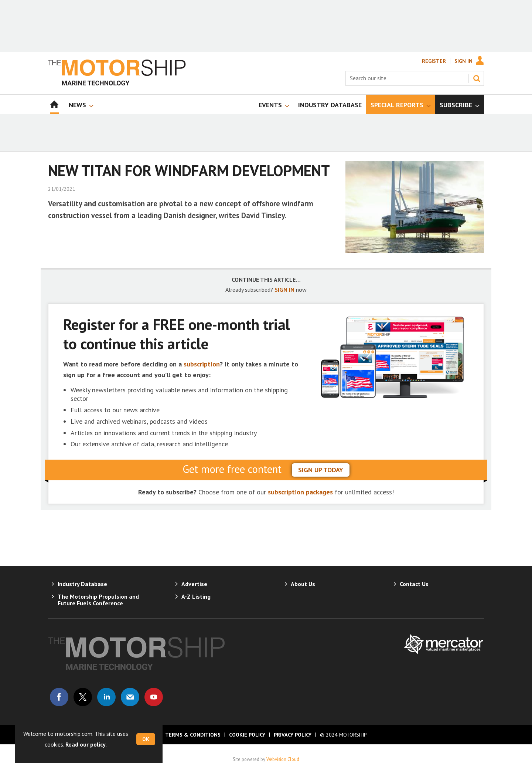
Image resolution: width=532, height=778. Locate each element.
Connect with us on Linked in (106, 697)
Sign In (463, 61)
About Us (303, 584)
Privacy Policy (293, 735)
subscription (202, 364)
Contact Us (414, 584)
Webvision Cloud (283, 759)
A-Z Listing (196, 596)
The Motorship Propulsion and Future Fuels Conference (98, 600)
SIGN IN (284, 290)
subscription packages (300, 492)
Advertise (194, 584)
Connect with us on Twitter (83, 697)
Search (477, 78)
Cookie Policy (247, 735)
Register (434, 61)
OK (146, 739)
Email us (130, 697)
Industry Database (82, 584)
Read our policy (86, 744)
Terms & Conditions (193, 735)
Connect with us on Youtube (154, 697)
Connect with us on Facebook (59, 697)
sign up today (321, 470)
